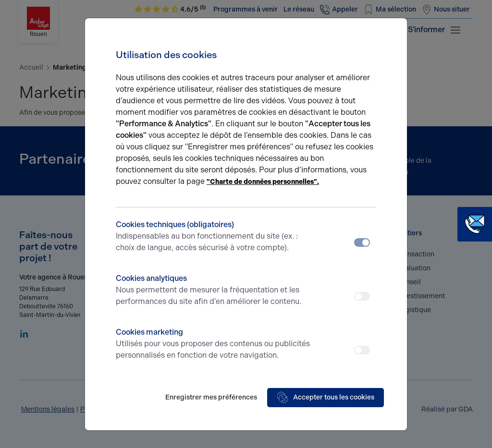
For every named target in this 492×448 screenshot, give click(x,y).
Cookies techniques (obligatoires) (214, 237)
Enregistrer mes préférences (211, 397)
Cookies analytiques (214, 291)
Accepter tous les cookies (326, 398)
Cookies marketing (214, 344)
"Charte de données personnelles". (263, 182)
